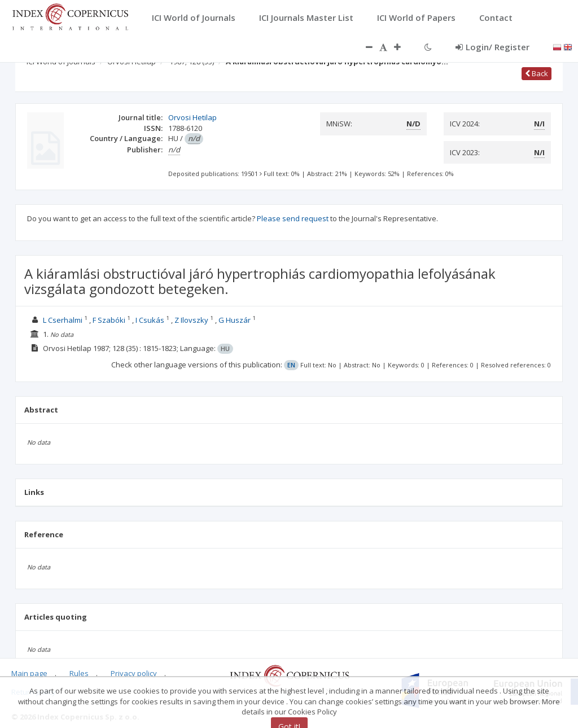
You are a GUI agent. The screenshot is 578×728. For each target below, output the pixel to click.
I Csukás (150, 320)
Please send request (293, 218)
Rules (79, 673)
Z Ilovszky (191, 320)
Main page (29, 673)
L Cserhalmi (63, 320)
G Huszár (235, 320)
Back (537, 73)
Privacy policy (134, 673)
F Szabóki (109, 320)
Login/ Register (492, 47)
